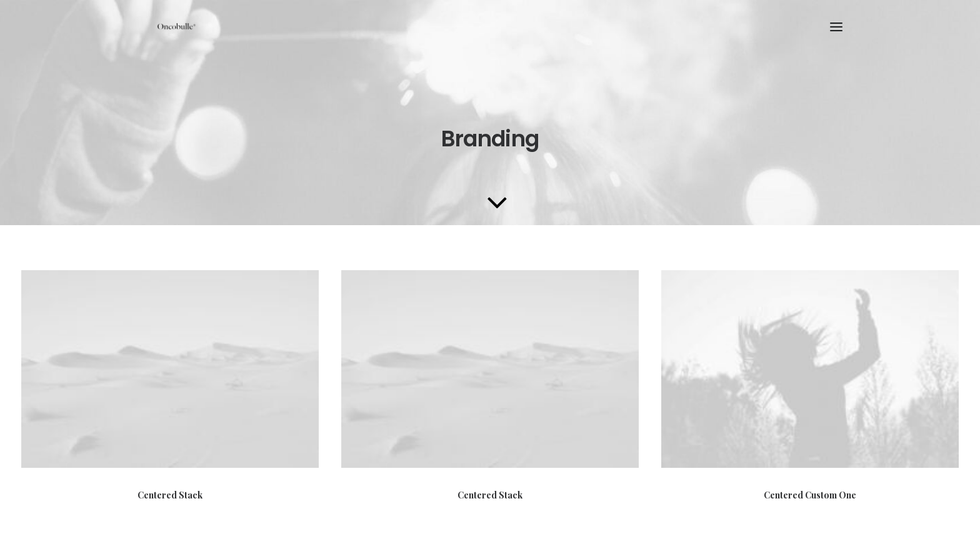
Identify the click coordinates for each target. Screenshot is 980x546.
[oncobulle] (175, 27)
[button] (836, 27)
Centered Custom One (810, 500)
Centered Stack (170, 495)
